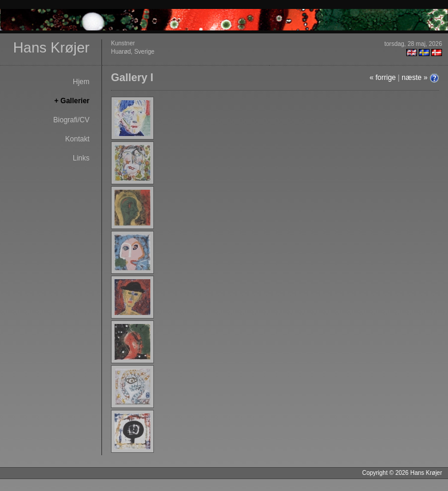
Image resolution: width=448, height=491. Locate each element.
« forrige (382, 78)
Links (81, 158)
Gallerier (75, 101)
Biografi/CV (71, 120)
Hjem (81, 82)
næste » (414, 78)
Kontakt (77, 139)
